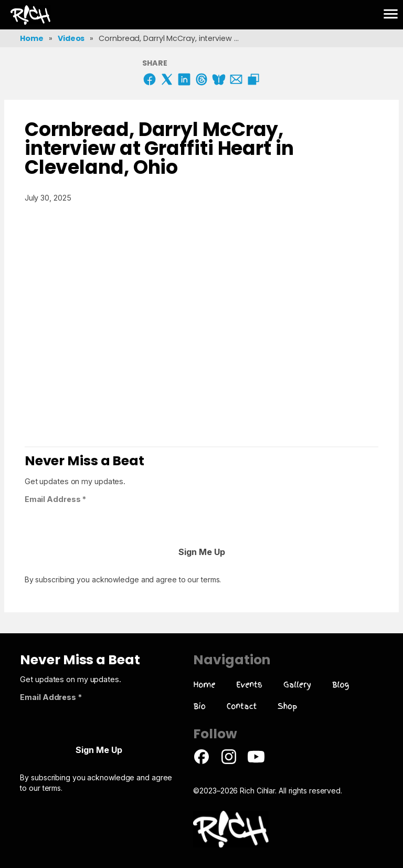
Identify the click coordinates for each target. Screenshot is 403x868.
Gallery (297, 684)
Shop (287, 706)
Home (32, 38)
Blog (341, 684)
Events (249, 684)
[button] (391, 15)
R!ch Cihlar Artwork (19, 14)
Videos (71, 38)
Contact (242, 706)
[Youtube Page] (256, 762)
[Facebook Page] (201, 762)
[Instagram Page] (229, 762)
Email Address (56, 499)
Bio (199, 706)
